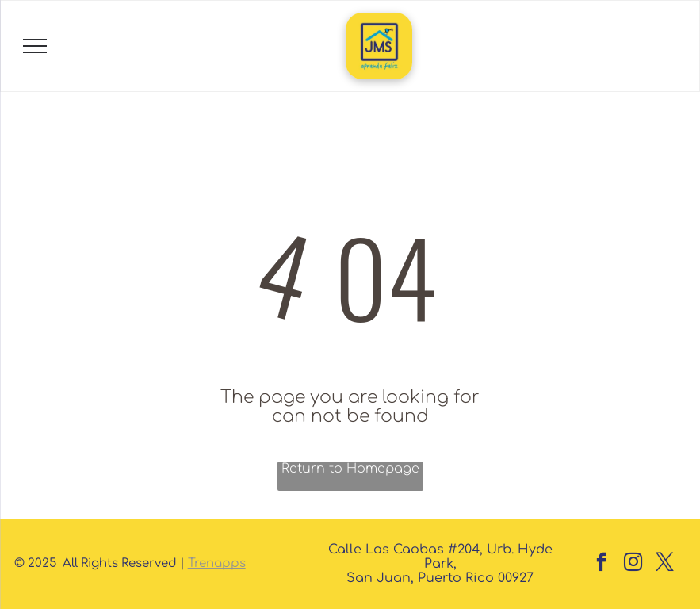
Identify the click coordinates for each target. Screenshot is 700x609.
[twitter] (665, 564)
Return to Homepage (350, 469)
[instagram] (633, 564)
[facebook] (601, 564)
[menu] (35, 46)
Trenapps (217, 563)
